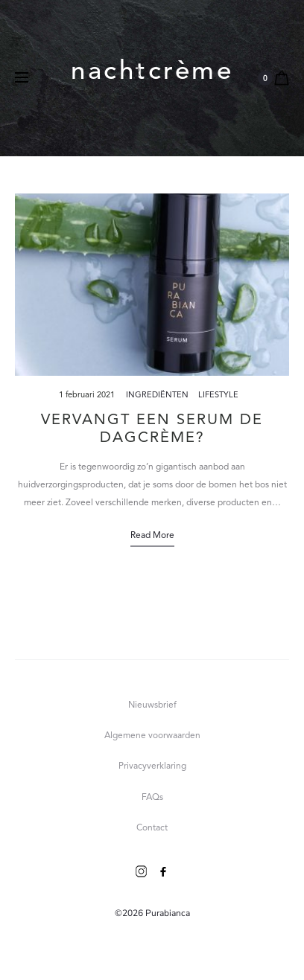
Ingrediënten (157, 395)
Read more (152, 536)
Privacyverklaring (152, 766)
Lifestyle (218, 395)
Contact (152, 828)
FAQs (152, 798)
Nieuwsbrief (152, 705)
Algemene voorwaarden (152, 736)
